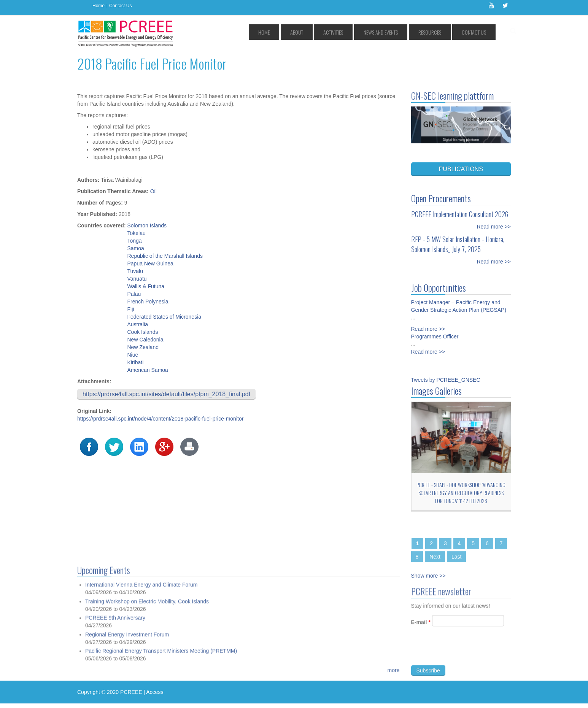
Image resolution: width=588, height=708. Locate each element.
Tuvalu (135, 271)
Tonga (134, 241)
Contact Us (120, 6)
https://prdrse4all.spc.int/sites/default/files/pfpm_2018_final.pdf (166, 394)
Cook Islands (142, 332)
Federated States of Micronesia (164, 317)
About (338, 32)
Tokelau (136, 233)
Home (99, 6)
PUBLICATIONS (461, 169)
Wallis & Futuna (146, 286)
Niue (133, 355)
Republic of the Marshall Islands (165, 256)
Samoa (135, 248)
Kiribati (135, 362)
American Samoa (147, 370)
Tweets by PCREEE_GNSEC (446, 380)
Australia (137, 324)
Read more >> (494, 227)
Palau (134, 294)
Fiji (130, 309)
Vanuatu (137, 279)
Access (155, 692)
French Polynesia (148, 302)
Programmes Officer (435, 337)
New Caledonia (145, 340)
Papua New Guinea (150, 264)
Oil (153, 191)
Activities (366, 32)
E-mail (421, 625)
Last (456, 557)
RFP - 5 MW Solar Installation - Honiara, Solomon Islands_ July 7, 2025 (458, 244)
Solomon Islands (147, 225)
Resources (443, 32)
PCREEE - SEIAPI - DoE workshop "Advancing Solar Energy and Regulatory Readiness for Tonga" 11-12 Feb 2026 (461, 493)
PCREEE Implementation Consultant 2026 (460, 214)
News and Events (404, 32)
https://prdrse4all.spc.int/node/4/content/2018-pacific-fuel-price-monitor (160, 419)
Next (435, 557)
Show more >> (428, 576)
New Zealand (143, 347)
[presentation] (469, 653)
